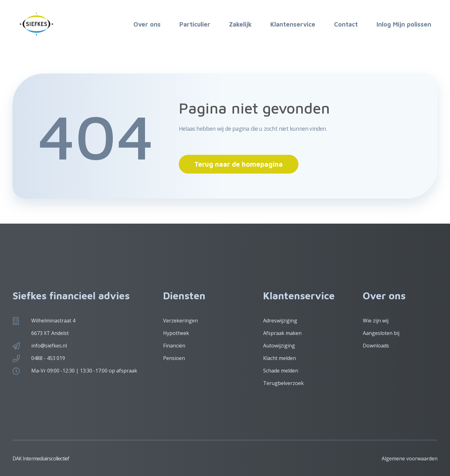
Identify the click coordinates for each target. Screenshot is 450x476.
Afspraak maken (282, 333)
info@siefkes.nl (49, 346)
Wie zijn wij (376, 321)
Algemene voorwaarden (410, 458)
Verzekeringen (180, 321)
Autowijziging (279, 346)
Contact (346, 24)
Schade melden (281, 371)
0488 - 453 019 (48, 358)
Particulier (195, 24)
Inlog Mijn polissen (404, 24)
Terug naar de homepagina (239, 164)
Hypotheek (176, 333)
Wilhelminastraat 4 (53, 321)
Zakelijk (240, 24)
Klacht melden (280, 358)
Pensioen (174, 358)
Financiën (174, 346)
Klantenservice (293, 24)
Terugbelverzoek (283, 383)
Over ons (147, 24)
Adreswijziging (280, 321)
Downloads (376, 346)
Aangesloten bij (381, 333)
